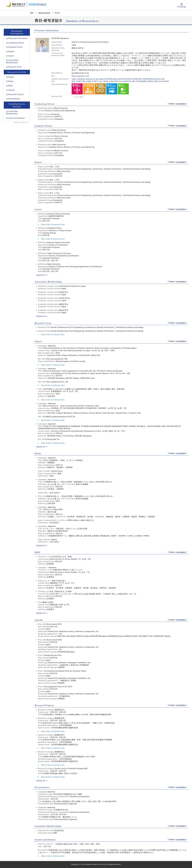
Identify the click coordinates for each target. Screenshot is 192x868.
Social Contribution (17, 118)
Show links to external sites (51, 225)
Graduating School (16, 43)
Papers (11, 77)
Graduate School (15, 47)
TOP (32, 13)
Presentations (14, 99)
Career (11, 56)
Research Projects (16, 94)
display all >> (42, 275)
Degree (11, 51)
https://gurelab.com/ (81, 76)
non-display (181, 104)
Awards (12, 90)
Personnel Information (18, 38)
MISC (11, 86)
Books (11, 81)
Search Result (44, 13)
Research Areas (15, 67)
